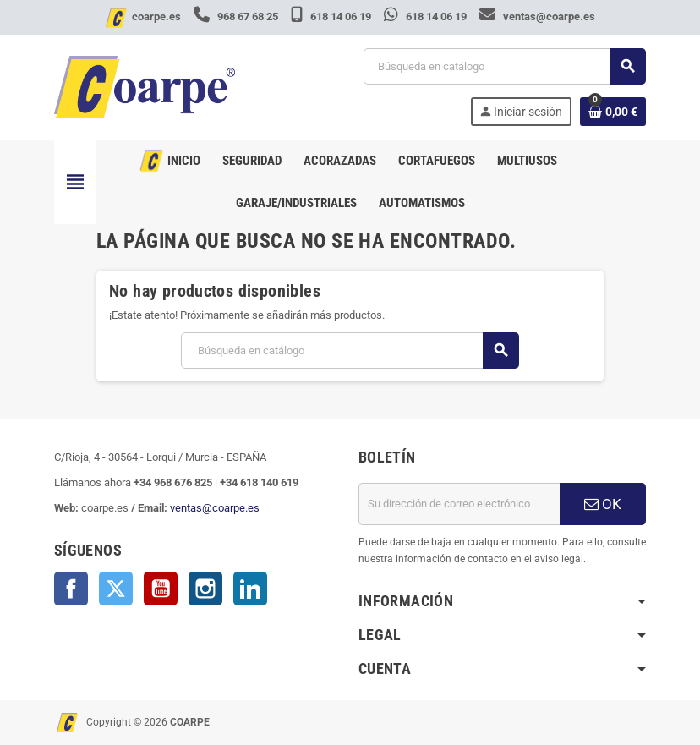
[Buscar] (504, 66)
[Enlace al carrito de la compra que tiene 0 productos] (613, 112)
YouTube (161, 589)
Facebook (71, 589)
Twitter (116, 589)
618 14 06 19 (332, 16)
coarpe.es (156, 16)
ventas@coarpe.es (537, 16)
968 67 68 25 (237, 16)
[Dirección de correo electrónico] (459, 504)
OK (603, 504)
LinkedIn (250, 589)
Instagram (205, 589)
